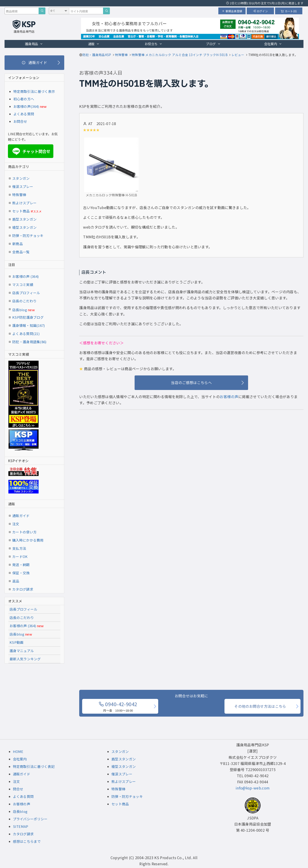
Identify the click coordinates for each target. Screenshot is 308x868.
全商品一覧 (21, 252)
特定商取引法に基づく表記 (34, 766)
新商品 (17, 244)
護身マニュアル (22, 651)
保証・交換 (21, 573)
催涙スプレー (23, 186)
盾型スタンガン (24, 219)
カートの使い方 (24, 532)
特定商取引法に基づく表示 (34, 91)
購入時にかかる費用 (28, 540)
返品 (16, 581)
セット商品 (27, 211)
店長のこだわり (24, 301)
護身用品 (34, 44)
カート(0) (289, 11)
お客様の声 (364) (25, 276)
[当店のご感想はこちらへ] (191, 383)
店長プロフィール (26, 293)
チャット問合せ (31, 151)
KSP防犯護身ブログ (28, 317)
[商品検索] (42, 11)
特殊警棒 (19, 195)
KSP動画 (17, 642)
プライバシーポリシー (30, 819)
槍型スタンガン (24, 227)
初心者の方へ (24, 99)
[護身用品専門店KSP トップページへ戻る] (24, 27)
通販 (94, 44)
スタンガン (21, 178)
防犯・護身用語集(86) (29, 342)
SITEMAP (21, 826)
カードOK (20, 556)
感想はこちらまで (27, 841)
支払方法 (19, 548)
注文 (16, 524)
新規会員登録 (232, 11)
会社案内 (273, 44)
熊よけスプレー (24, 203)
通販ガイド (21, 516)
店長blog (23, 310)
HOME (18, 751)
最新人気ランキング (25, 659)
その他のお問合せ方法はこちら (260, 706)
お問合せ (20, 121)
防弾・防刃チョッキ (28, 235)
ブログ (213, 44)
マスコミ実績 (23, 285)
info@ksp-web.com (253, 788)
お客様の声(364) (26, 106)
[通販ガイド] (34, 63)
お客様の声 (229, 397)
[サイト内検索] (106, 11)
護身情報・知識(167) (29, 325)
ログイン (260, 11)
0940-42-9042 (118, 706)
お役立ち (154, 44)
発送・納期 (21, 565)
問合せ (18, 789)
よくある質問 (24, 114)
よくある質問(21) (26, 334)
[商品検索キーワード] (22, 11)
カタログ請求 (23, 589)
